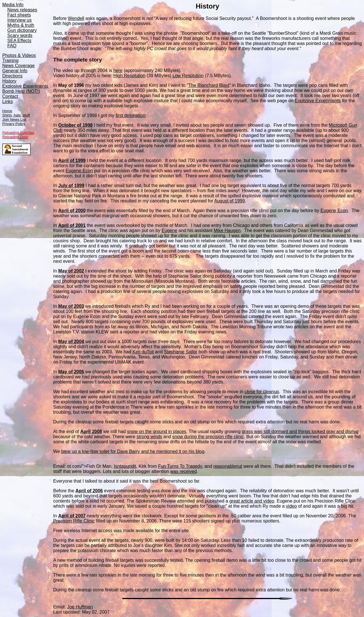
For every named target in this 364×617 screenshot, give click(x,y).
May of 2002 (71, 271)
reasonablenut (228, 466)
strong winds (149, 437)
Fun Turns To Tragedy (180, 466)
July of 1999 (71, 185)
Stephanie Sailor (180, 352)
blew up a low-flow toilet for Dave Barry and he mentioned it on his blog (133, 451)
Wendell (76, 18)
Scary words (20, 35)
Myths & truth (21, 25)
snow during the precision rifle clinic (208, 437)
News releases (22, 10)
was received (184, 471)
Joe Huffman (80, 607)
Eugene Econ (79, 171)
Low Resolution (188, 76)
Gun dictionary (22, 30)
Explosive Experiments (318, 101)
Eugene (169, 230)
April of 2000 (72, 211)
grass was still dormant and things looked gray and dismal (300, 432)
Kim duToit (143, 352)
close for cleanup (262, 392)
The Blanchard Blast (209, 85)
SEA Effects (19, 41)
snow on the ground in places (157, 432)
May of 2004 (71, 342)
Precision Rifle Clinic (74, 521)
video (291, 506)
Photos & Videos (19, 55)
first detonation (131, 115)
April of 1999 (72, 160)
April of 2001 (72, 225)
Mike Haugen (227, 230)
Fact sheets (19, 15)
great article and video (252, 501)
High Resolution (129, 76)
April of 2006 (89, 491)
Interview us (19, 20)
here (118, 70)
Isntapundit (125, 466)
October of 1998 (76, 125)
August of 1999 (229, 201)
